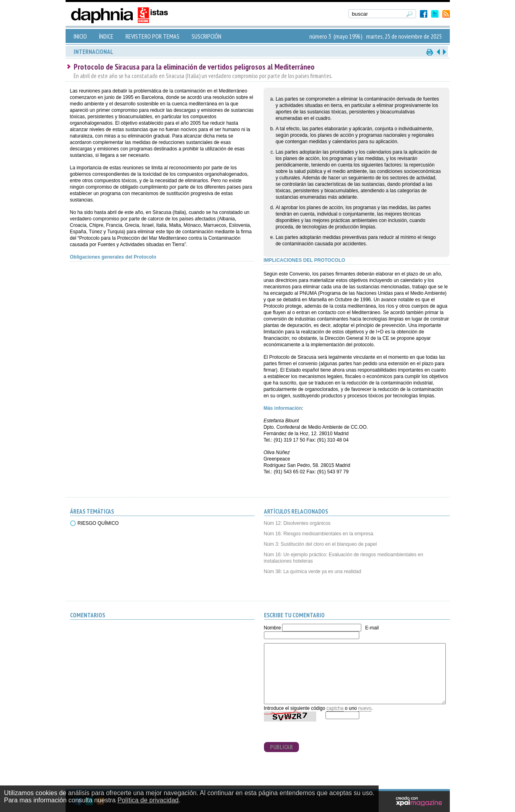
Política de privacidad (148, 800)
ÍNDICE (106, 36)
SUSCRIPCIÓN (206, 36)
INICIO (80, 36)
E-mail (372, 628)
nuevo (365, 708)
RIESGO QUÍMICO (98, 523)
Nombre (273, 628)
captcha (335, 708)
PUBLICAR (281, 747)
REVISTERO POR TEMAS (152, 36)
